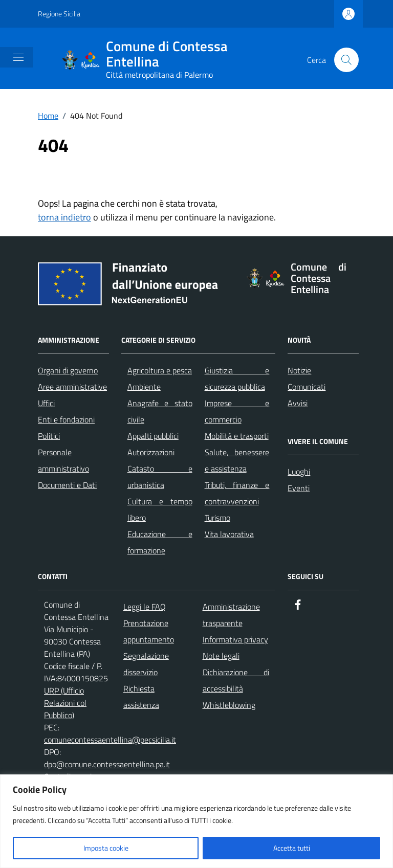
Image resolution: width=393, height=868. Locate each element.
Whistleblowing (229, 705)
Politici (49, 436)
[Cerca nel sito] (346, 60)
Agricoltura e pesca (160, 370)
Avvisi (298, 403)
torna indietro (64, 217)
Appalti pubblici (153, 436)
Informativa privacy (235, 639)
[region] (196, 821)
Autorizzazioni (151, 452)
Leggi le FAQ (145, 607)
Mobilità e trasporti (237, 436)
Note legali (221, 656)
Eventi (299, 488)
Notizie (299, 370)
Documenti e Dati (67, 485)
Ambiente (144, 387)
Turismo (217, 518)
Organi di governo (68, 370)
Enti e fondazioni (66, 419)
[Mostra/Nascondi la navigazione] (18, 57)
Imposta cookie (106, 848)
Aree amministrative (72, 387)
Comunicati (307, 387)
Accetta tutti (292, 848)
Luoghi (299, 472)
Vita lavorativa (229, 534)
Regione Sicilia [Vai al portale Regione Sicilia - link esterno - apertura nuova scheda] (59, 14)
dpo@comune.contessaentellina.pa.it (107, 764)
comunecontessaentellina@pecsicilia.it (110, 740)
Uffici (46, 403)
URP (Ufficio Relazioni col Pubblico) (65, 703)
